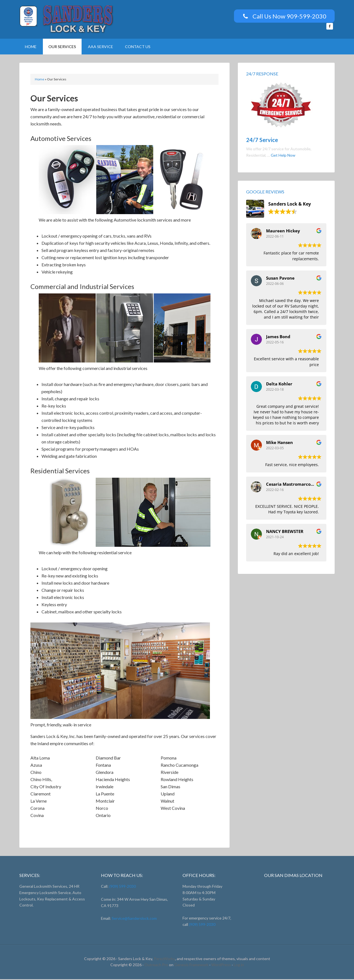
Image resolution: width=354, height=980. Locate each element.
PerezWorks (164, 959)
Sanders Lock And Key (66, 19)
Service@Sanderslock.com (134, 919)
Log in (239, 965)
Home (40, 80)
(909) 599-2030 (122, 887)
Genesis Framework (191, 965)
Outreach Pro (156, 965)
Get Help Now (283, 156)
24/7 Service (262, 141)
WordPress (221, 965)
